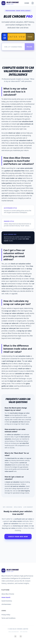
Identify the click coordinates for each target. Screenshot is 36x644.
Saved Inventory (7, 601)
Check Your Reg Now (18, 537)
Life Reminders (6, 604)
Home (27, 3)
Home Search (6, 597)
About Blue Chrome (8, 594)
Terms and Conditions (8, 618)
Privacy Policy (6, 615)
